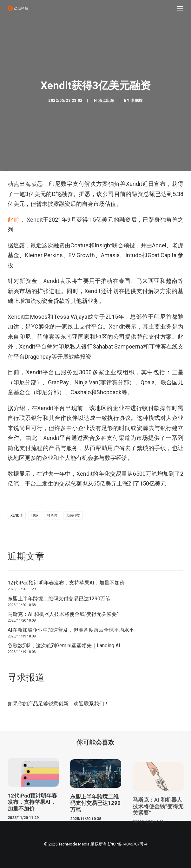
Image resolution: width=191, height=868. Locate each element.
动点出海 (106, 101)
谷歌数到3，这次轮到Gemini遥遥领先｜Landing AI (64, 646)
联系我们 (94, 704)
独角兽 (52, 516)
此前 (13, 220)
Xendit (17, 516)
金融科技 (73, 516)
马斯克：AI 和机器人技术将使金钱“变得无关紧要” (63, 614)
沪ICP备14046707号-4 (128, 844)
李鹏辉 (137, 101)
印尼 (35, 516)
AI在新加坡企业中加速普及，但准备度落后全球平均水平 (71, 630)
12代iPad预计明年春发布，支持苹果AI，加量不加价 (66, 583)
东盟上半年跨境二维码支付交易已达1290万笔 (59, 599)
